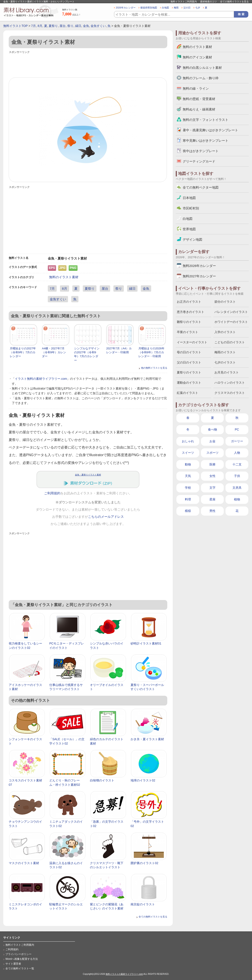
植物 (237, 499)
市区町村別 (191, 208)
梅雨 (176, 8)
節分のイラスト (225, 302)
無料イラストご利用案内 (184, 2)
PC (237, 429)
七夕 (198, 8)
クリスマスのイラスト (230, 393)
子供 (237, 476)
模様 (188, 511)
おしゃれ (188, 441)
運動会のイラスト (189, 383)
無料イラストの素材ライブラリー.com (124, 974)
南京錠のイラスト (143, 904)
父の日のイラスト (189, 362)
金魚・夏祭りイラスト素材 (88, 475)
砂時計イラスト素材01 (146, 643)
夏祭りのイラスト (189, 372)
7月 (33, 26)
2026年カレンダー (126, 8)
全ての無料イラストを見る (234, 2)
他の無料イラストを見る (154, 368)
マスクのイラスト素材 (24, 863)
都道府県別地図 (149, 8)
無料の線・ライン (196, 88)
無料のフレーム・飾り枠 (201, 78)
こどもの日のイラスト (230, 342)
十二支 (237, 464)
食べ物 (212, 429)
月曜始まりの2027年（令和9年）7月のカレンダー (23, 352)
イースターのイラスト (192, 342)
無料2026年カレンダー (199, 266)
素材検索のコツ (208, 2)
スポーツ (212, 453)
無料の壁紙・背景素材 (199, 99)
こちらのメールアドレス (106, 517)
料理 (188, 499)
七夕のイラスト (225, 362)
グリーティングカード (199, 161)
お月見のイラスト (227, 372)
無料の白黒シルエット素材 (202, 68)
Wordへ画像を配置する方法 (22, 959)
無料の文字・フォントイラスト (206, 120)
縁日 (78, 26)
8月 (40, 26)
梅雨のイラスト (225, 352)
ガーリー (237, 441)
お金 (212, 441)
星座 (212, 499)
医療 (212, 464)
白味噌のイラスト (102, 780)
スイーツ (188, 453)
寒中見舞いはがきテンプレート (206, 141)
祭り (70, 26)
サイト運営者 (13, 964)
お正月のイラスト (189, 302)
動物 (188, 464)
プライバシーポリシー (18, 954)
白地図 (165, 8)
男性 (212, 511)
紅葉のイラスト (187, 393)
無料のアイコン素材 (197, 57)
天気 (188, 476)
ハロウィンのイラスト (230, 383)
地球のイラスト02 (143, 780)
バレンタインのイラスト (231, 312)
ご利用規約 (52, 493)
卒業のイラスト (187, 332)
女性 (212, 476)
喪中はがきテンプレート (201, 151)
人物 (237, 453)
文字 (212, 488)
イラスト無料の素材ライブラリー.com (41, 379)
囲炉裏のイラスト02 (144, 863)
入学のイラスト (225, 332)
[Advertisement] (88, 64)
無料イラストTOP (15, 26)
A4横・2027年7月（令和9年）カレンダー (54, 352)
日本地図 (189, 198)
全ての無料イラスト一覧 (20, 968)
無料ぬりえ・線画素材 (199, 109)
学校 (188, 488)
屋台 (63, 26)
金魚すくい (98, 26)
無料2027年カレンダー (199, 276)
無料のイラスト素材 (64, 277)
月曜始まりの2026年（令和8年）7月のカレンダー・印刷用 (151, 352)
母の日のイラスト (189, 352)
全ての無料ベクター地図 (201, 187)
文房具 (237, 488)
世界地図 (189, 229)
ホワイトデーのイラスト (231, 322)
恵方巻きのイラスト (191, 312)
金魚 (86, 26)
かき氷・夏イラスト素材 (147, 739)
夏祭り (53, 26)
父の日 (187, 8)
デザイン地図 (192, 239)
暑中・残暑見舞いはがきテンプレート (210, 130)
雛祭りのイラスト (189, 322)
